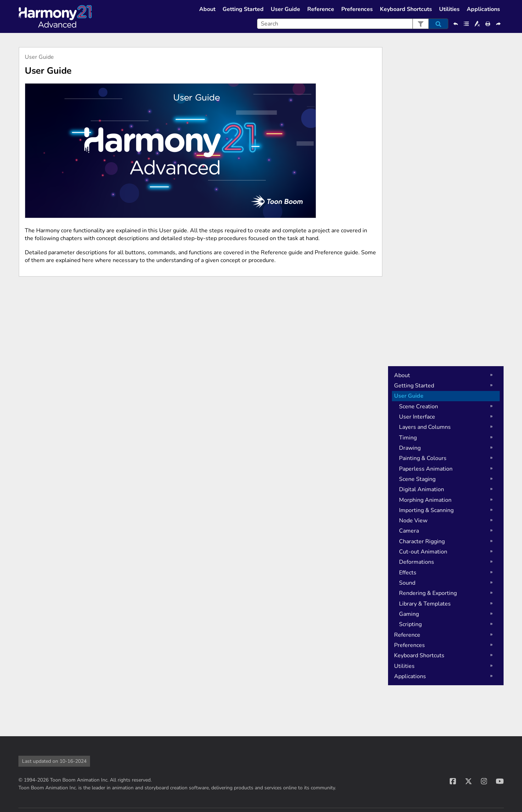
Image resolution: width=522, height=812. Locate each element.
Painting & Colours (423, 458)
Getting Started (243, 9)
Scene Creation (419, 407)
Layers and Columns (425, 427)
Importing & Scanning (426, 510)
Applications (483, 9)
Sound (407, 583)
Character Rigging (422, 541)
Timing (408, 438)
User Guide (285, 9)
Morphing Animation (425, 500)
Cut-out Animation (423, 552)
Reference (321, 9)
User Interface (417, 417)
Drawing (410, 448)
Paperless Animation (426, 469)
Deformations (417, 562)
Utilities (449, 9)
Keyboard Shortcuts (406, 9)
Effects (408, 573)
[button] (420, 24)
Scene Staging (417, 479)
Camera (409, 531)
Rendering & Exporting (428, 593)
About (207, 9)
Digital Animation (422, 489)
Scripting (410, 624)
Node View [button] (413, 521)
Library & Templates (425, 604)
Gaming (409, 614)
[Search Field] (353, 24)
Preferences (357, 9)
